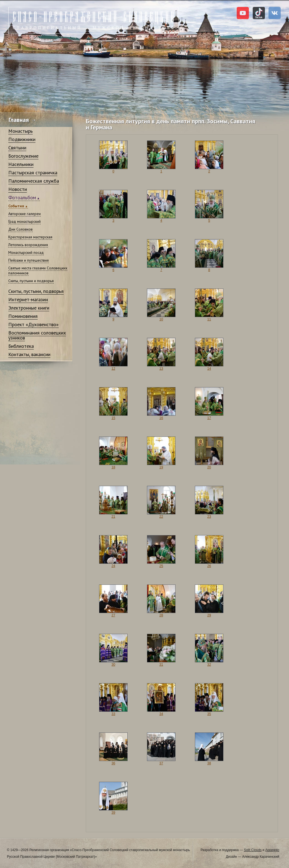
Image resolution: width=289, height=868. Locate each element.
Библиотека (21, 346)
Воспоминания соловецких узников (37, 335)
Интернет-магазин (28, 299)
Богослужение (23, 156)
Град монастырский (24, 221)
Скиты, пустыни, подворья (36, 291)
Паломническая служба (34, 181)
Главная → (23, 120)
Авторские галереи (24, 214)
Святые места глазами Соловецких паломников (38, 270)
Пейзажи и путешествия (29, 260)
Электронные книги (29, 308)
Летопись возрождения (28, 245)
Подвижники (22, 139)
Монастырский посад (26, 252)
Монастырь (20, 131)
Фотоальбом (22, 197)
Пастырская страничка (33, 173)
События (16, 206)
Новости (18, 189)
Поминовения (23, 316)
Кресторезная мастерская (30, 237)
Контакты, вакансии (29, 354)
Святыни (17, 148)
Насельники (21, 164)
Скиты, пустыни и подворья (31, 281)
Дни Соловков (20, 229)
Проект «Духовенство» (33, 324)
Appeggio (272, 850)
